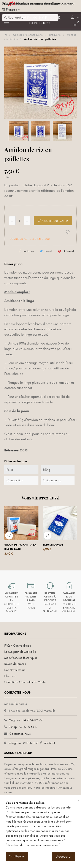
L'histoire (10, 676)
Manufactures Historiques (21, 658)
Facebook (49, 743)
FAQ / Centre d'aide (18, 646)
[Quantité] (20, 221)
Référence (11, 450)
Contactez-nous (20, 734)
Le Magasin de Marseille (20, 652)
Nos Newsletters (15, 670)
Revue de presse (15, 664)
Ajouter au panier (53, 221)
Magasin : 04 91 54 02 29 (26, 720)
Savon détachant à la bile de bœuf (20, 547)
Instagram (14, 743)
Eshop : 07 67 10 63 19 (23, 727)
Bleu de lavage (53, 545)
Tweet (48, 251)
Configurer (17, 856)
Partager (28, 251)
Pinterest (68, 251)
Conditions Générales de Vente (25, 682)
